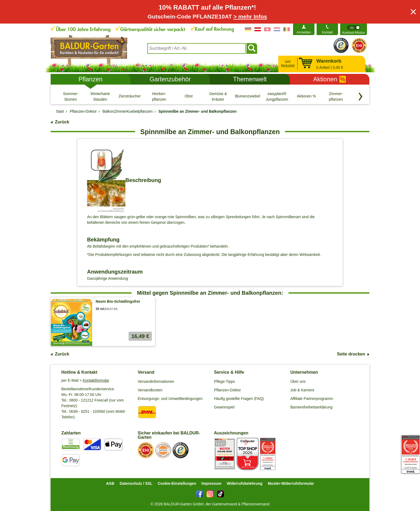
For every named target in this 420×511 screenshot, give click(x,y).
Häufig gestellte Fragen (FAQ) (239, 399)
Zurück (62, 122)
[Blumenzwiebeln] (247, 96)
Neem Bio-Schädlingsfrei (118, 301)
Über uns (298, 381)
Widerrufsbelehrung (245, 483)
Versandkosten (150, 390)
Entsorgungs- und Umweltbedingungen (170, 399)
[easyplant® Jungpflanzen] (277, 96)
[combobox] (196, 48)
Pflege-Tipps (224, 381)
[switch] (354, 29)
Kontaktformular (96, 380)
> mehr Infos (250, 16)
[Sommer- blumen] (71, 96)
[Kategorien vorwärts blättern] (361, 97)
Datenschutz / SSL (136, 483)
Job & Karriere (302, 390)
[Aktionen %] (306, 96)
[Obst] (189, 96)
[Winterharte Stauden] (100, 96)
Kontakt (327, 32)
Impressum (211, 483)
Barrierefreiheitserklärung (311, 407)
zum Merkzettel (288, 63)
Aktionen (329, 79)
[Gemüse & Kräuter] (218, 96)
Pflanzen (91, 79)
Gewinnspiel (224, 407)
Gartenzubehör (170, 79)
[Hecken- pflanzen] (159, 96)
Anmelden (304, 32)
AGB (110, 483)
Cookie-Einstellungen (177, 483)
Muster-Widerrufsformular (291, 483)
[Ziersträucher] (130, 96)
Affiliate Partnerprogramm (312, 399)
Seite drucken (351, 354)
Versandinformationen (156, 381)
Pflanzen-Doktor (227, 390)
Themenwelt (250, 79)
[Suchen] (252, 48)
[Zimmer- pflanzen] (336, 96)
